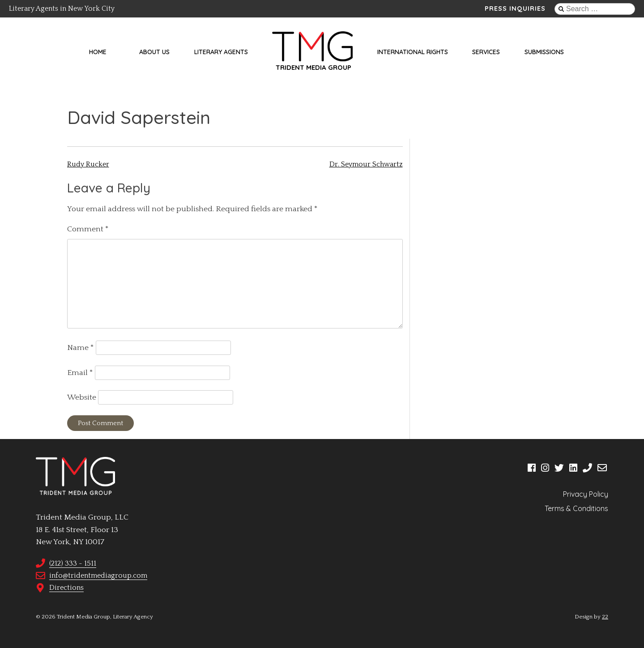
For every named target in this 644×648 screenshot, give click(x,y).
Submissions (544, 52)
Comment (88, 229)
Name (81, 348)
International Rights (413, 52)
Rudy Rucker (88, 164)
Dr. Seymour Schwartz (366, 164)
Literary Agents (221, 52)
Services (486, 52)
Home (98, 52)
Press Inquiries (515, 9)
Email (80, 373)
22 (605, 617)
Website (82, 397)
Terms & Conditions (576, 508)
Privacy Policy (586, 494)
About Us (154, 52)
